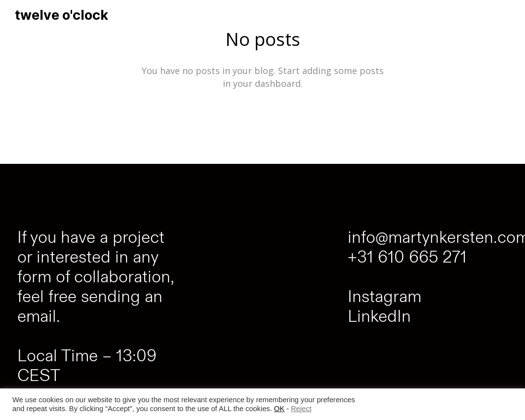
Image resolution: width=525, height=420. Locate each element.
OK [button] (279, 409)
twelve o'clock (61, 15)
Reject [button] (301, 409)
